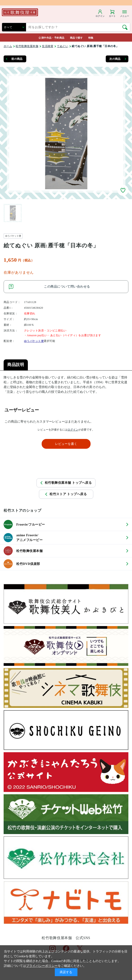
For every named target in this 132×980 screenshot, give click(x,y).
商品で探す (76, 38)
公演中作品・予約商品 (51, 38)
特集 (91, 38)
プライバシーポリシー (42, 966)
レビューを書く (66, 444)
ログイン (73, 430)
